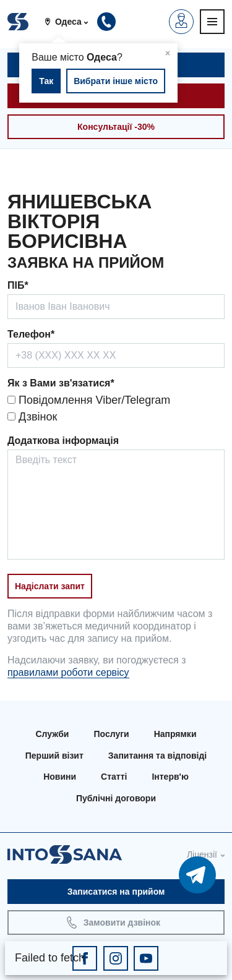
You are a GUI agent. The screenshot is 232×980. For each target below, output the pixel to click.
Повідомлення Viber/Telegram (89, 400)
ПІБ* (18, 285)
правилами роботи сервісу (68, 672)
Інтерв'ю (170, 777)
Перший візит (54, 756)
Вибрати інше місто (116, 81)
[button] (71, 22)
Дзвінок (32, 417)
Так (46, 81)
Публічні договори (116, 798)
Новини (60, 777)
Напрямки (175, 734)
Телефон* (31, 334)
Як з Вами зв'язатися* (61, 383)
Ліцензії (202, 854)
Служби (53, 734)
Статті (114, 777)
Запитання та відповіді (157, 756)
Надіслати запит (50, 586)
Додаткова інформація (63, 441)
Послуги (111, 734)
